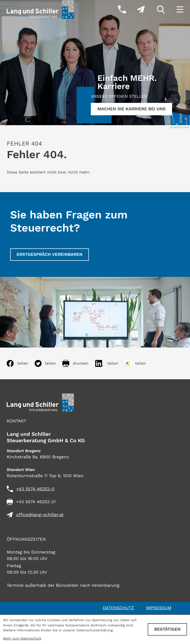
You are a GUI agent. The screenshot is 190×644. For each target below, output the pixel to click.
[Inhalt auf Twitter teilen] (48, 363)
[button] (117, 9)
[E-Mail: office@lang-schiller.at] (135, 9)
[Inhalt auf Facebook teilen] (21, 363)
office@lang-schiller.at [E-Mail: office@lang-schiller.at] (40, 515)
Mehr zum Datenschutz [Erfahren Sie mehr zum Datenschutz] (22, 639)
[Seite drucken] (79, 363)
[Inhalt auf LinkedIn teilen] (110, 363)
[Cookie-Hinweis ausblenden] (167, 629)
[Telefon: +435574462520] (35, 489)
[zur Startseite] (40, 9)
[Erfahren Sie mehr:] (131, 109)
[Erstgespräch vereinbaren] (49, 255)
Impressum (159, 608)
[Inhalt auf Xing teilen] (139, 363)
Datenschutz (118, 608)
